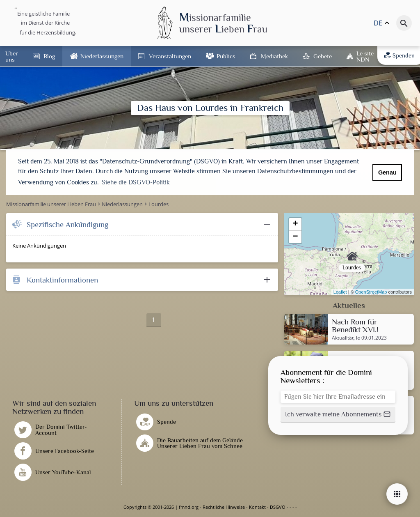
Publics (226, 56)
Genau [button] (387, 172)
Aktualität (343, 338)
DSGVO (278, 507)
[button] (338, 415)
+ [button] (296, 224)
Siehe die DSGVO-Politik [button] (136, 182)
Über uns (12, 56)
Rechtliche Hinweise (224, 507)
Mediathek (274, 56)
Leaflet (340, 292)
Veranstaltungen (170, 56)
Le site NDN (365, 56)
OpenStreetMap (371, 292)
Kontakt (257, 507)
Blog (49, 56)
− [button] (296, 237)
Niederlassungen (102, 56)
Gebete (323, 56)
